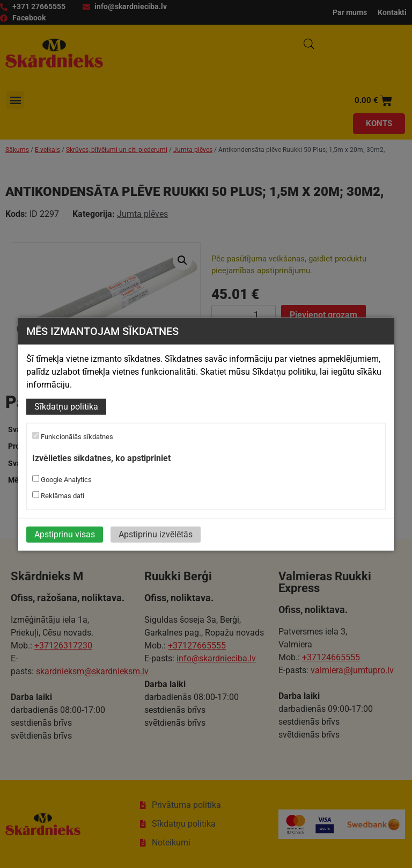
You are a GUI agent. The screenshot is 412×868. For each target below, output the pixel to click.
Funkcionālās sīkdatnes (73, 436)
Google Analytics (62, 479)
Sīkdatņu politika (66, 407)
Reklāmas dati (58, 495)
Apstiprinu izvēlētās (156, 534)
